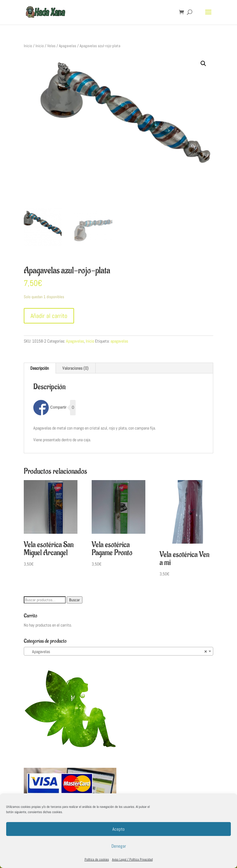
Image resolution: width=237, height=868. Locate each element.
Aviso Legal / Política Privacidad (132, 859)
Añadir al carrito (49, 316)
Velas (51, 46)
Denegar (119, 846)
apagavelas (119, 341)
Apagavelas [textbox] (117, 652)
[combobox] (118, 651)
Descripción (39, 368)
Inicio (28, 46)
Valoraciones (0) (75, 368)
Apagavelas (68, 46)
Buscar (75, 600)
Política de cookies (97, 859)
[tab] (40, 368)
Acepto (118, 829)
